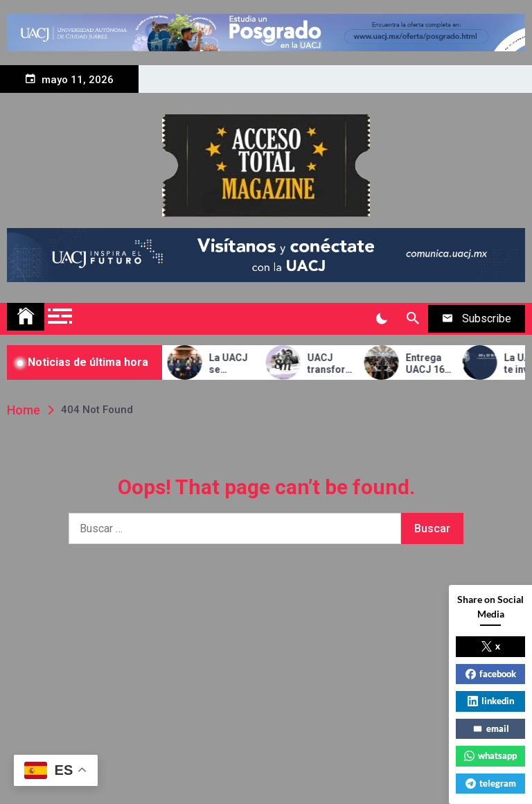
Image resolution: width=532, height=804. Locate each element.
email (491, 728)
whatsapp (490, 755)
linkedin (491, 701)
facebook (491, 674)
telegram (491, 783)
